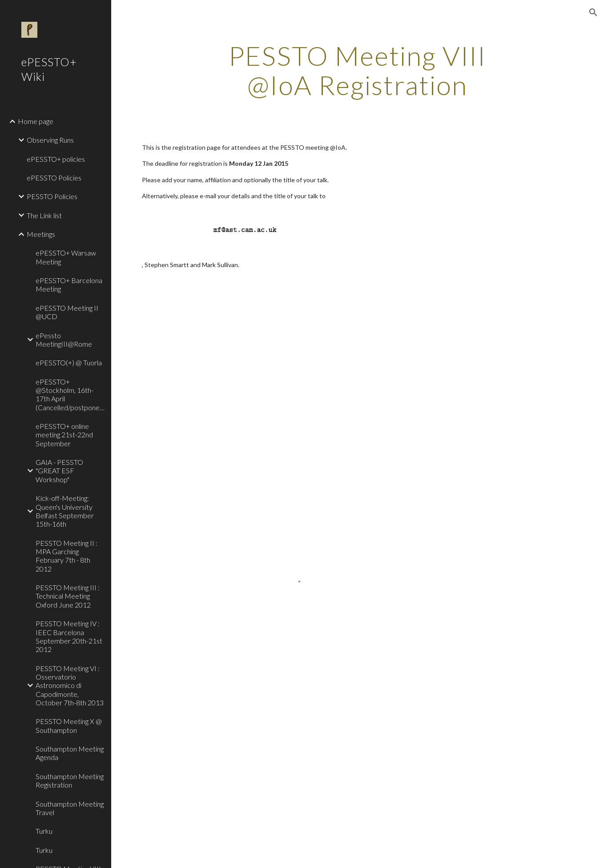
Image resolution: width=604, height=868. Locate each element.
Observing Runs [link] (50, 140)
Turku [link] (44, 831)
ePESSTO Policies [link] (54, 178)
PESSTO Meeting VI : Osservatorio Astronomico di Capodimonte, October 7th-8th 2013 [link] (70, 685)
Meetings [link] (41, 234)
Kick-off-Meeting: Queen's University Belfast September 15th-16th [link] (65, 511)
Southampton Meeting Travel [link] (70, 808)
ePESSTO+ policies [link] (56, 159)
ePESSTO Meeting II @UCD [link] (67, 312)
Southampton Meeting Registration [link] (70, 780)
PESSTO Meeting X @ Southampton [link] (69, 725)
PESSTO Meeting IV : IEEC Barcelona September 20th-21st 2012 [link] (69, 636)
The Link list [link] (44, 215)
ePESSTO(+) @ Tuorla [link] (69, 362)
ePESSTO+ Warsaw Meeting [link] (66, 257)
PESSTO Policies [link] (52, 196)
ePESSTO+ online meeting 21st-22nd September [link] (64, 435)
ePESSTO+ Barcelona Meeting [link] (69, 284)
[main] (357, 70)
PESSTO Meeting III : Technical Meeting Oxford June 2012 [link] (68, 596)
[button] (593, 12)
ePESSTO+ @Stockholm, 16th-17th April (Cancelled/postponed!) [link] (71, 394)
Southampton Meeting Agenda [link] (70, 753)
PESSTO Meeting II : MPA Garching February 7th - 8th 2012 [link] (66, 556)
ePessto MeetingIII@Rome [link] (64, 340)
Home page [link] (36, 121)
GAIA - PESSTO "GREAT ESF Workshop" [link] (59, 471)
